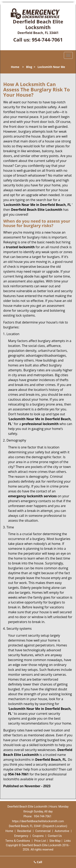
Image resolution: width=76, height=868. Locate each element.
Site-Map (55, 841)
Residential (24, 831)
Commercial (43, 831)
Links (67, 841)
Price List (40, 841)
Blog (29, 67)
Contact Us (55, 836)
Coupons (38, 836)
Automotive (62, 831)
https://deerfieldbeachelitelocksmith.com (38, 821)
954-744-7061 (47, 40)
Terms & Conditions (18, 841)
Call (38, 862)
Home (15, 67)
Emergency (21, 836)
